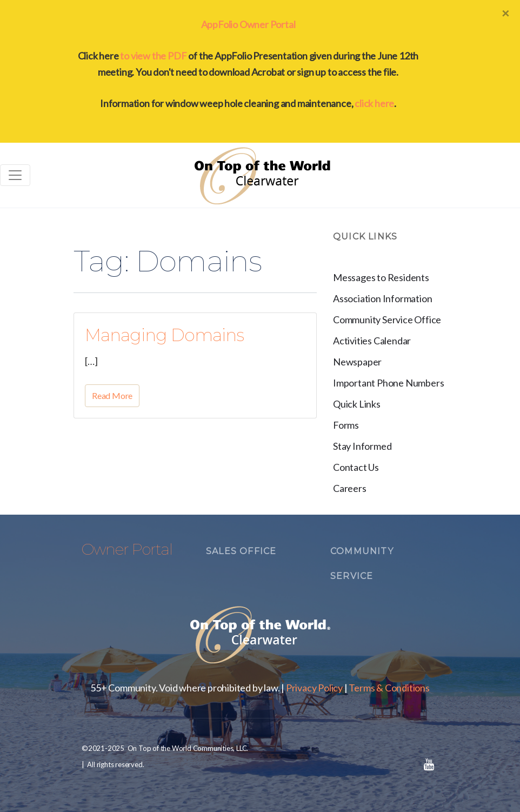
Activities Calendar (372, 341)
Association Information (382, 298)
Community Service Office (387, 320)
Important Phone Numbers (388, 383)
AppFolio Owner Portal (248, 24)
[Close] (505, 13)
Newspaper (357, 362)
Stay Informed (362, 446)
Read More (112, 395)
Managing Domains (164, 335)
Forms (346, 425)
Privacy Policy (314, 688)
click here (374, 103)
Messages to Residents (381, 277)
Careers (350, 488)
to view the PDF (153, 56)
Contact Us (356, 467)
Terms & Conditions (389, 688)
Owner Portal (127, 549)
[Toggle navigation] (15, 175)
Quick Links (357, 404)
